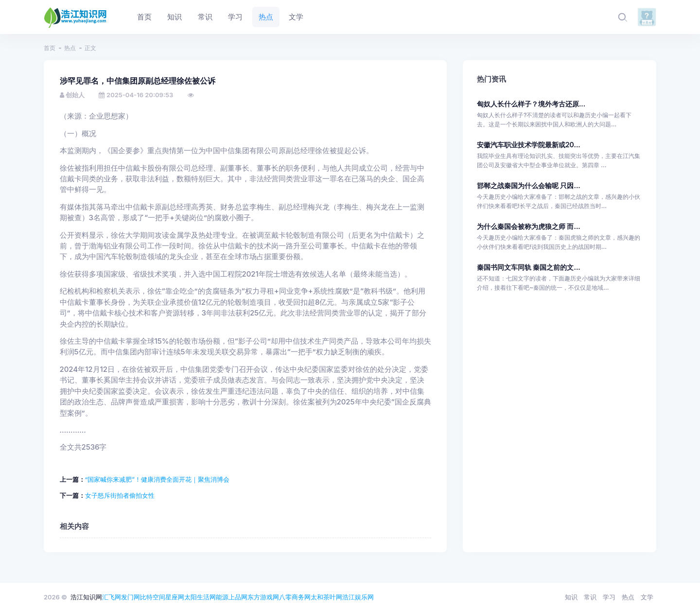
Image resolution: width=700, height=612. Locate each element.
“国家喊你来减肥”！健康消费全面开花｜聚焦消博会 (157, 479)
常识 (590, 597)
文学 (647, 597)
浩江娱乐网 (358, 597)
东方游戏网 (263, 597)
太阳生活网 (200, 597)
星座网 (175, 597)
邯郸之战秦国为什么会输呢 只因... (529, 185)
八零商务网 (295, 597)
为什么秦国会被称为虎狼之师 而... (529, 226)
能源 (222, 597)
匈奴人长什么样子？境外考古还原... (531, 104)
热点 (70, 48)
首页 (50, 48)
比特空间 (153, 597)
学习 (609, 597)
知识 (571, 597)
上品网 (238, 597)
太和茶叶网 (326, 597)
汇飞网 (112, 597)
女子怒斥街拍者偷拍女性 (120, 495)
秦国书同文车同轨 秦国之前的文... (529, 267)
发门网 (131, 597)
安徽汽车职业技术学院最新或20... (529, 145)
